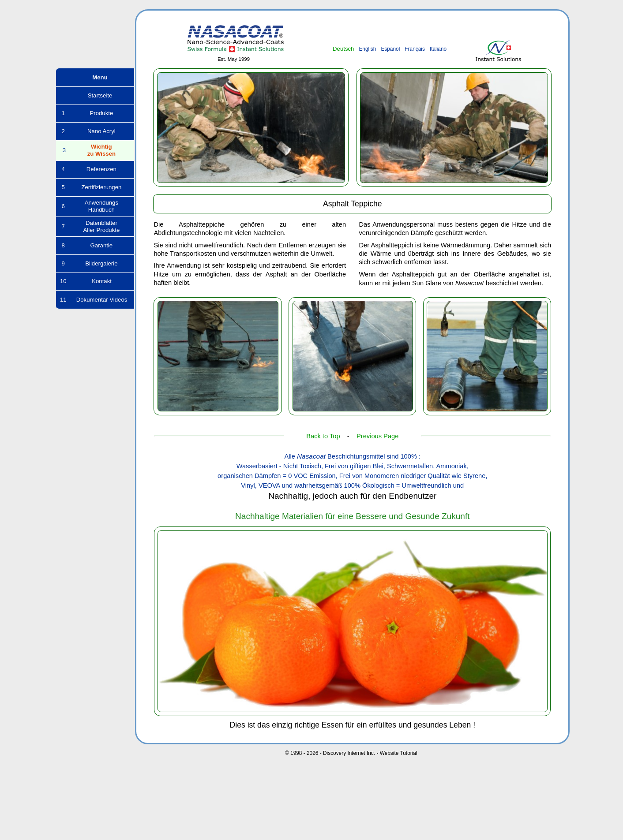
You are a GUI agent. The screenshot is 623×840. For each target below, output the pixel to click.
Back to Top (323, 436)
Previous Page (377, 436)
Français (415, 49)
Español (390, 49)
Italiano (438, 49)
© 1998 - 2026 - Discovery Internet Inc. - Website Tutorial (351, 753)
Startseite (95, 95)
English (367, 49)
